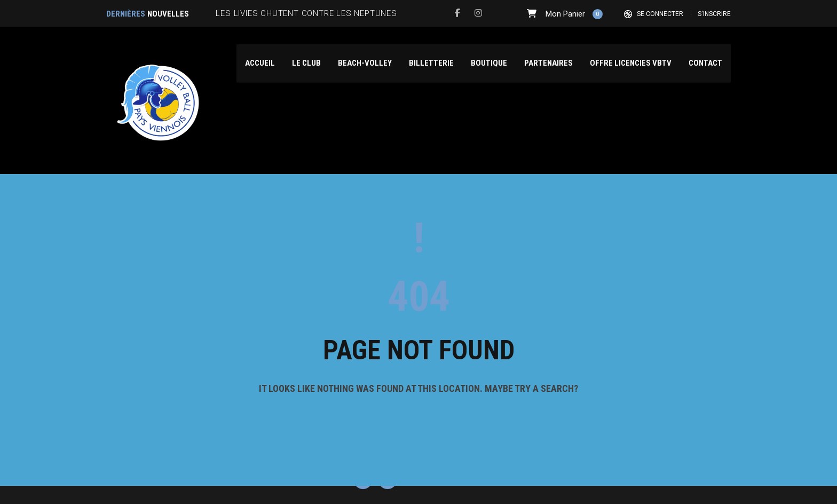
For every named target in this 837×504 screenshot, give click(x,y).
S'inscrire (714, 14)
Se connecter (660, 14)
